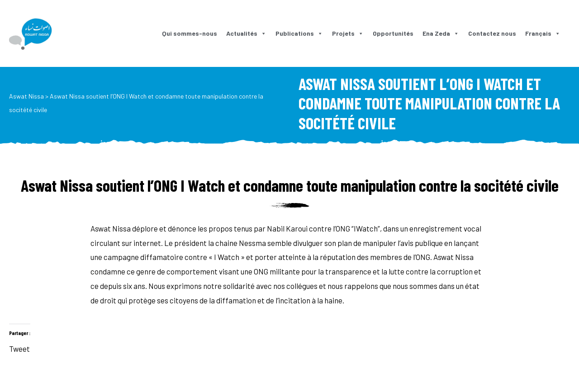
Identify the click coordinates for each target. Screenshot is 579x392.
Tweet (19, 347)
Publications (299, 33)
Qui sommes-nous (190, 33)
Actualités (246, 33)
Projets (348, 33)
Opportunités (393, 33)
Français (543, 33)
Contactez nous (492, 33)
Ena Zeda (441, 33)
